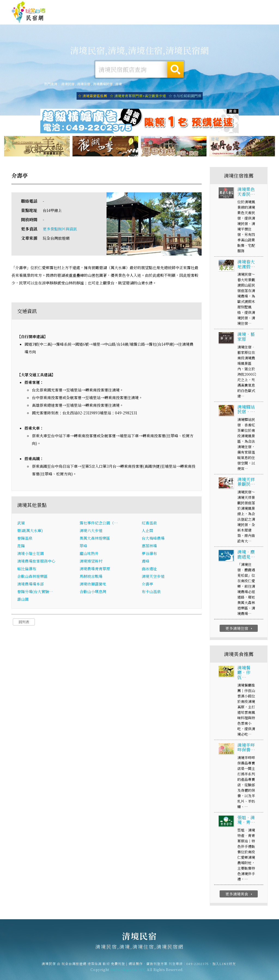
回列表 (24, 622)
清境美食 (170, 18)
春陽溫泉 (25, 539)
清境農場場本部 (31, 584)
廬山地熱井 (89, 554)
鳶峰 (145, 562)
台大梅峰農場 (153, 539)
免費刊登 (184, 6)
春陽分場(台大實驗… (35, 592)
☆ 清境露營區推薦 (93, 96)
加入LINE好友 (224, 967)
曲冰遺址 (149, 569)
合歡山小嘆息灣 (93, 592)
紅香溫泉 (149, 523)
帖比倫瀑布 (27, 569)
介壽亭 (147, 584)
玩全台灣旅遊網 (161, 6)
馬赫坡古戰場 (91, 577)
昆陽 (21, 546)
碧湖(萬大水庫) (30, 531)
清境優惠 (192, 19)
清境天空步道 (153, 577)
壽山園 (23, 600)
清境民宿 (29, 12)
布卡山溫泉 (151, 592)
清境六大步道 (91, 531)
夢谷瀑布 (149, 554)
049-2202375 (198, 967)
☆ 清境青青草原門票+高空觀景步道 (138, 96)
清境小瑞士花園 (31, 554)
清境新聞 (214, 21)
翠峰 (83, 546)
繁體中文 (253, 5)
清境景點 (235, 22)
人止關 (147, 531)
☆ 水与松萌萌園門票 (185, 96)
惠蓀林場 (149, 546)
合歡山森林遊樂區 (32, 577)
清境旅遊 (148, 18)
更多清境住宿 (239, 629)
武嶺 (21, 523)
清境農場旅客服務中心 (36, 562)
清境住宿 (105, 17)
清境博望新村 (91, 562)
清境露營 (126, 17)
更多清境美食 (239, 895)
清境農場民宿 (103, 84)
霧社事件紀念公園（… (99, 523)
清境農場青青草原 (95, 569)
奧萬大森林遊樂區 (95, 539)
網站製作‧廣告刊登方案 (215, 6)
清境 (119, 84)
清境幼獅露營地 (93, 584)
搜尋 (175, 69)
